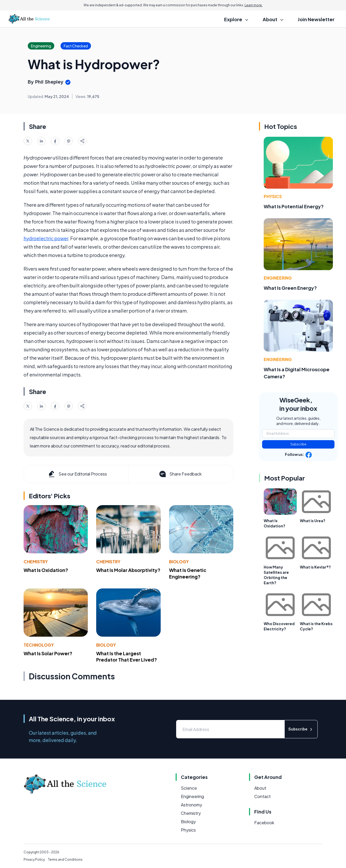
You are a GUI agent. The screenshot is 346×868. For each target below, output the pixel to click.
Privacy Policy (34, 859)
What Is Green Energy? (290, 288)
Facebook (264, 823)
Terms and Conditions (65, 859)
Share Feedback (180, 474)
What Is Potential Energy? (294, 206)
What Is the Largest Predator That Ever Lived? (127, 657)
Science (189, 788)
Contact (263, 796)
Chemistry (36, 562)
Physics (273, 196)
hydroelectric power (46, 238)
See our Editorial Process (77, 474)
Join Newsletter (316, 19)
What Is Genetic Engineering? (188, 573)
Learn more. (254, 5)
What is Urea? (313, 521)
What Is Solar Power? (48, 653)
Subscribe (298, 444)
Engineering (278, 278)
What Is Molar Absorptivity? (128, 570)
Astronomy (191, 805)
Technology (39, 645)
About (260, 788)
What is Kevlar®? (315, 567)
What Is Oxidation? (46, 570)
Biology (179, 562)
